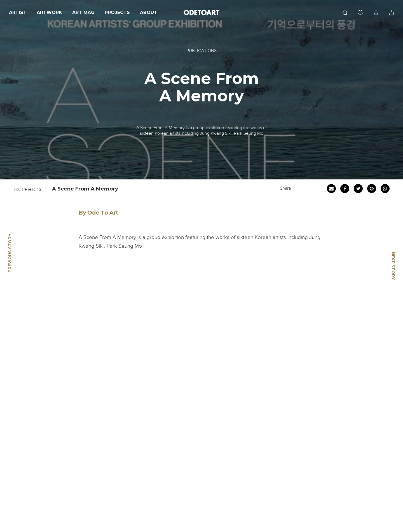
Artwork (49, 12)
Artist (18, 12)
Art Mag (83, 12)
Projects (117, 12)
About (149, 12)
